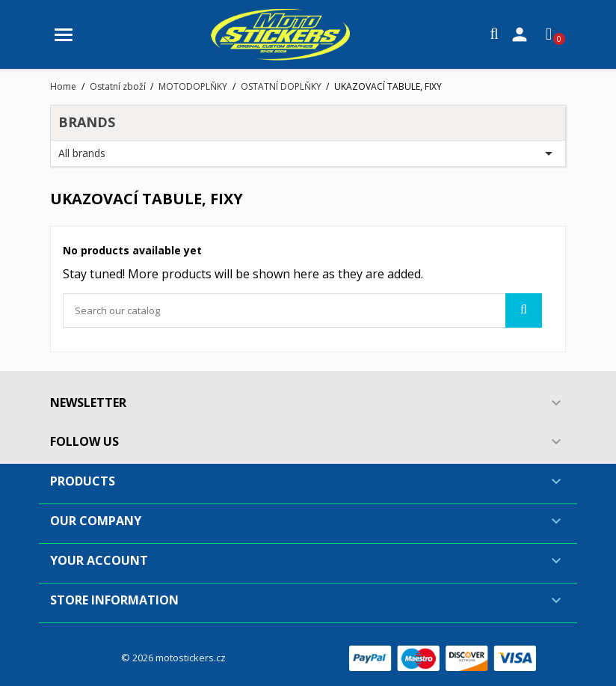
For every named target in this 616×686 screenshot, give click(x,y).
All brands (308, 153)
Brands (87, 122)
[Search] (302, 310)
